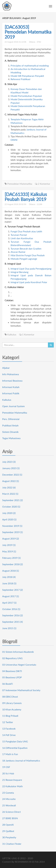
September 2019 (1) (12, 532)
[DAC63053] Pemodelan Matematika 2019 (28, 32)
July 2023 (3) (9, 462)
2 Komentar (43, 184)
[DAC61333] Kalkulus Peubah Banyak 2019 (26, 197)
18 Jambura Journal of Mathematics (21, 761)
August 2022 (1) (11, 481)
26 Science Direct (11, 812)
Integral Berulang (19, 272)
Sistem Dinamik (10, 432)
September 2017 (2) (12, 590)
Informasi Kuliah (11, 387)
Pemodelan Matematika (18, 184)
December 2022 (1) (12, 475)
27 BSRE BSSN (10, 818)
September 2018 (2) (12, 564)
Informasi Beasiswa (12, 381)
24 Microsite (9, 799)
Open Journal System (13, 406)
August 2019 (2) (11, 539)
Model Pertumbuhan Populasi (26, 96)
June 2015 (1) (9, 628)
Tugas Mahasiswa (11, 438)
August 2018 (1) (11, 571)
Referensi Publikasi (20, 79)
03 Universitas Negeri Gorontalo (19, 665)
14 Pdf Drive (9, 735)
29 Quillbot (8, 831)
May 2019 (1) (9, 551)
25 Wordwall (9, 805)
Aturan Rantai (18, 252)
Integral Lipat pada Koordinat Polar (29, 282)
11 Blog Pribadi (10, 716)
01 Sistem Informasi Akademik (18, 652)
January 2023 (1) (11, 468)
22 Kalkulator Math (12, 786)
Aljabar (6, 368)
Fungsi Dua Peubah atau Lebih (26, 231)
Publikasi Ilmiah (10, 425)
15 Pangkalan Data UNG (15, 741)
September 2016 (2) (12, 615)
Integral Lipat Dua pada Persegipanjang (31, 269)
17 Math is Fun (10, 754)
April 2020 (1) (9, 519)
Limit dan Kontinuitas (22, 238)
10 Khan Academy (12, 709)
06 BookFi (8, 684)
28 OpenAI (8, 825)
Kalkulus (10, 334)
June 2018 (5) (9, 583)
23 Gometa (8, 793)
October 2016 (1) (11, 609)
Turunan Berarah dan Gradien (26, 249)
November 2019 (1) (12, 526)
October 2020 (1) (11, 507)
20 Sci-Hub (8, 773)
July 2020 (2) (9, 513)
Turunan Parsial (19, 235)
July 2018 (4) (9, 577)
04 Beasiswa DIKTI (12, 671)
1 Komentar (27, 334)
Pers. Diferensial (11, 419)
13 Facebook (9, 729)
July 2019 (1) (9, 545)
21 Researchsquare (12, 780)
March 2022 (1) (10, 494)
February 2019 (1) (11, 558)
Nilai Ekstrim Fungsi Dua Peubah (28, 255)
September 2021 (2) (12, 500)
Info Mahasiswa (11, 374)
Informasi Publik (11, 393)
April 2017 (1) (9, 603)
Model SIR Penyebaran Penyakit (27, 76)
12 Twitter (8, 722)
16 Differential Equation (15, 748)
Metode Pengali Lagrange (24, 259)
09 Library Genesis (12, 703)
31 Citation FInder (12, 844)
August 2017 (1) (11, 596)
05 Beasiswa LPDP (12, 677)
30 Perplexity (9, 837)
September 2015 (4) (12, 622)
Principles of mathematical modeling (30, 66)
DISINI (14, 140)
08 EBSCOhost (10, 697)
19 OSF (6, 767)
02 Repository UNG (12, 658)
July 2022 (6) (9, 487)
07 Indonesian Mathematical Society (21, 690)
